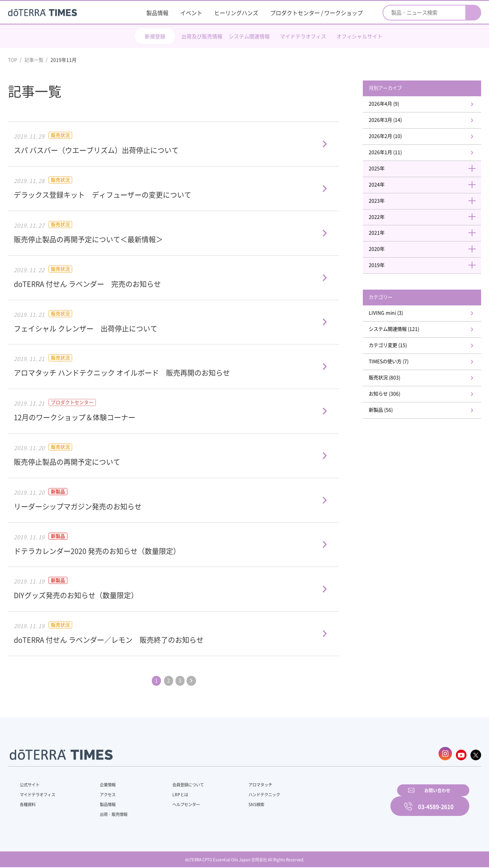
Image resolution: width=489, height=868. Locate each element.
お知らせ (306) (393, 412)
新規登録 (155, 36)
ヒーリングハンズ (236, 13)
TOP (13, 60)
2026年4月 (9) (392, 105)
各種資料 (29, 802)
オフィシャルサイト (359, 36)
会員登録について (178, 782)
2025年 (426, 174)
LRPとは (169, 792)
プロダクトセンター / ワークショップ (316, 13)
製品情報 (157, 13)
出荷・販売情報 (111, 812)
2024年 (426, 191)
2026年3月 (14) (394, 123)
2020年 (426, 260)
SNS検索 (238, 802)
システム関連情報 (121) (404, 343)
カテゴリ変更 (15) (397, 361)
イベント (191, 13)
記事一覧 (34, 60)
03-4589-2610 (436, 801)
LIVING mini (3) (394, 326)
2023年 (426, 208)
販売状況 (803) (393, 395)
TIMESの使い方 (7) (398, 378)
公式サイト (32, 782)
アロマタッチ (243, 782)
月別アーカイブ (394, 89)
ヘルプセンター (176, 802)
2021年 (426, 243)
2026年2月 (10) (394, 140)
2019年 (426, 277)
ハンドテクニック (248, 792)
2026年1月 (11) (394, 157)
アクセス (104, 792)
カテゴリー (388, 310)
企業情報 (104, 782)
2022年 (426, 225)
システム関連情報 (249, 36)
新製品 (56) (389, 429)
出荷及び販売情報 (202, 36)
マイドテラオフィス (303, 36)
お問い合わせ (345, 801)
